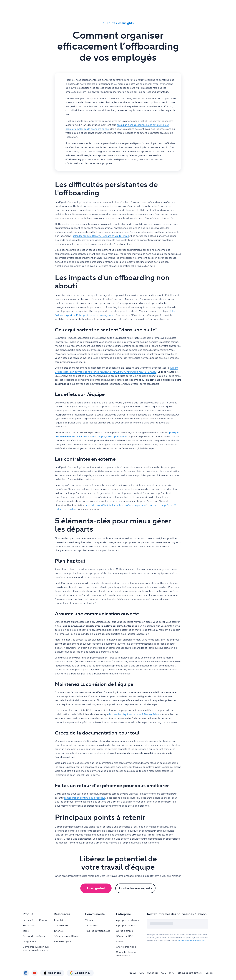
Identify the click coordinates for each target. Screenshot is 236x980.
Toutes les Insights (118, 23)
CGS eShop (153, 973)
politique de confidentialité (191, 941)
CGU (164, 973)
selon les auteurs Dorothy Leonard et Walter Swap (101, 236)
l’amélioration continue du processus (85, 798)
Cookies (209, 973)
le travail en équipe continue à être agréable (134, 714)
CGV (142, 973)
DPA (171, 973)
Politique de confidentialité (190, 973)
